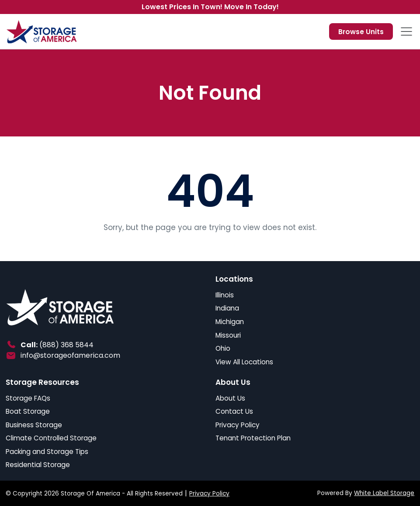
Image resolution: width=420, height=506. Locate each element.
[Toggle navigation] (406, 31)
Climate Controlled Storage (51, 438)
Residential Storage (38, 465)
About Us (230, 398)
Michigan (230, 322)
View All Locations (244, 362)
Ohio (223, 348)
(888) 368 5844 (66, 345)
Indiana (227, 308)
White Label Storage (384, 493)
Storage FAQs (28, 398)
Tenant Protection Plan (253, 438)
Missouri (228, 335)
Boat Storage (28, 411)
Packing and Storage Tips (47, 452)
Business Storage (34, 425)
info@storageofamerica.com (70, 355)
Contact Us (234, 411)
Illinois (225, 295)
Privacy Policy (238, 425)
